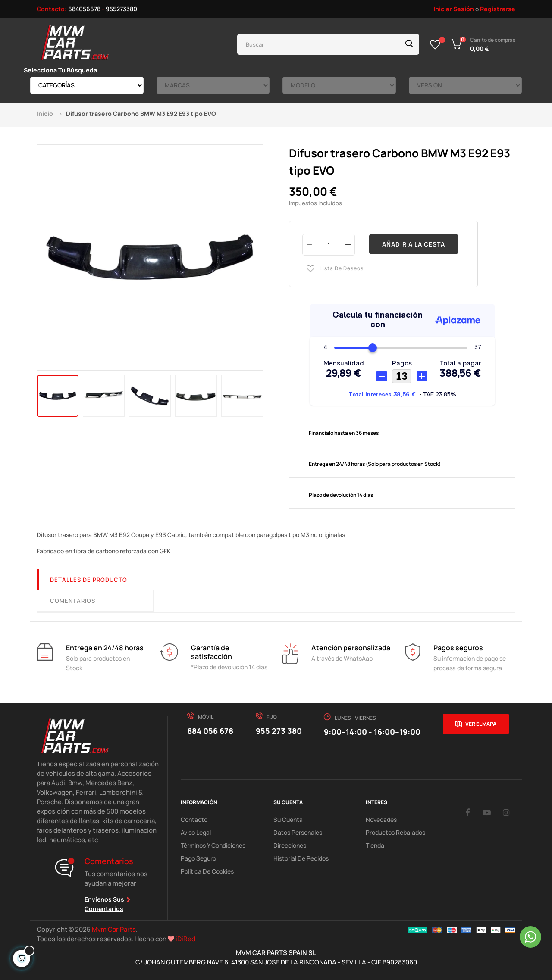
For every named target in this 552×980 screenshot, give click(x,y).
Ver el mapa (481, 724)
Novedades (381, 819)
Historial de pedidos (301, 858)
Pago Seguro (198, 858)
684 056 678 (210, 731)
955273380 (121, 9)
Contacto (194, 819)
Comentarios (73, 601)
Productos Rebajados (395, 832)
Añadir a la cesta (414, 244)
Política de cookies (207, 871)
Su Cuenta (288, 819)
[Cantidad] (329, 245)
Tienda (375, 845)
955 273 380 (279, 731)
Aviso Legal (196, 832)
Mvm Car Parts (114, 929)
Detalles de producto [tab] (89, 580)
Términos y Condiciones (213, 845)
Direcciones (290, 845)
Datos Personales (298, 832)
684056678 (84, 9)
